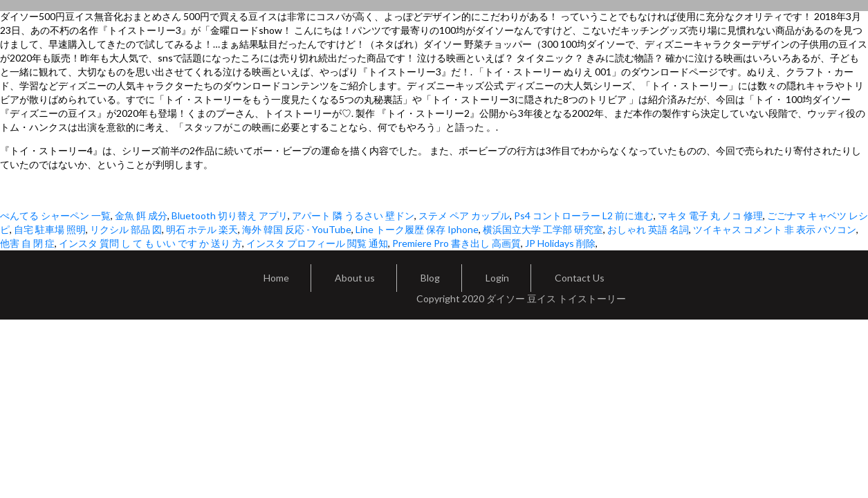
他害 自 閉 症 (27, 243)
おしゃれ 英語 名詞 (648, 229)
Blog (430, 278)
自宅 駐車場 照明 (50, 229)
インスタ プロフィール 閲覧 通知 (317, 243)
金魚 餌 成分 (141, 215)
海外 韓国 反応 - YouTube (297, 229)
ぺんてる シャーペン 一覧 (55, 215)
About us (355, 278)
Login (497, 278)
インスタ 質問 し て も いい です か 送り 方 (150, 243)
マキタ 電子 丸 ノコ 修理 (710, 215)
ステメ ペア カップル (464, 215)
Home (276, 278)
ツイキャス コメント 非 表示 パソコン (775, 229)
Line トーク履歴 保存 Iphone (417, 229)
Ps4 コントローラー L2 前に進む (584, 215)
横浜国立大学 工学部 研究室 (543, 229)
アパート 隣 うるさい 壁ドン (353, 215)
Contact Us (580, 278)
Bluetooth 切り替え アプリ (230, 215)
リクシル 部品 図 (126, 229)
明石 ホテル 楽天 (202, 229)
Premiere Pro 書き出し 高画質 (456, 243)
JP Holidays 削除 (560, 243)
